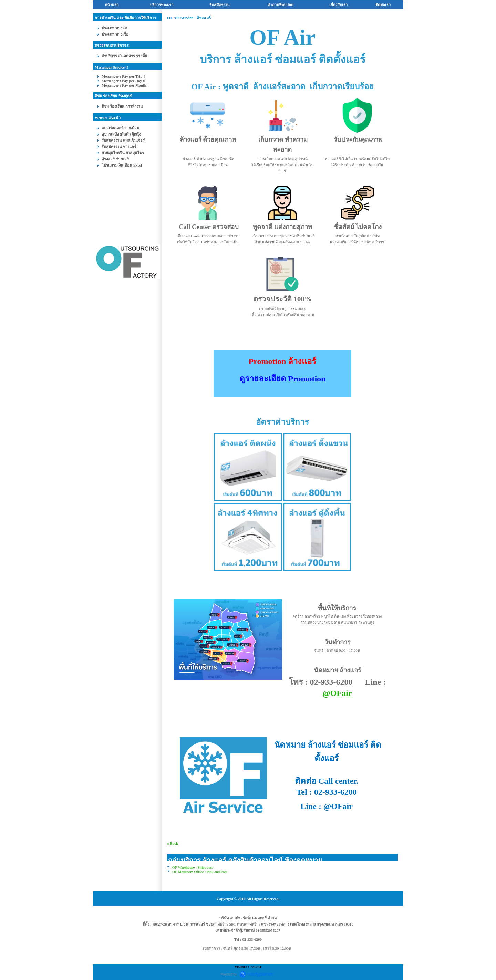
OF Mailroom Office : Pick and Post (200, 872)
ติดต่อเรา (383, 5)
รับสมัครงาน (220, 5)
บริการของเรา (162, 5)
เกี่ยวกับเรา (338, 5)
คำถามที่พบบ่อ (280, 5)
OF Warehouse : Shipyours (193, 867)
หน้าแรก (112, 5)
